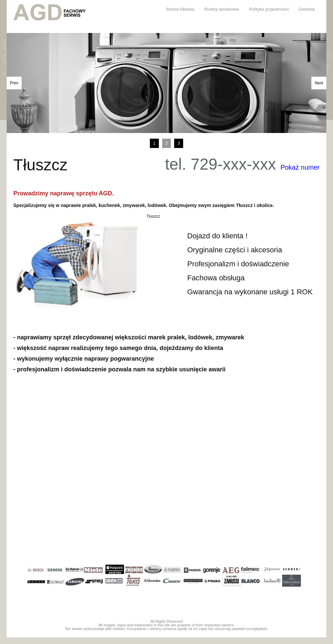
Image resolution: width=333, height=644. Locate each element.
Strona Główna (180, 9)
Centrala (307, 9)
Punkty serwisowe (222, 9)
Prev (14, 83)
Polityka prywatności (269, 9)
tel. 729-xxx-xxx (242, 164)
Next (319, 83)
